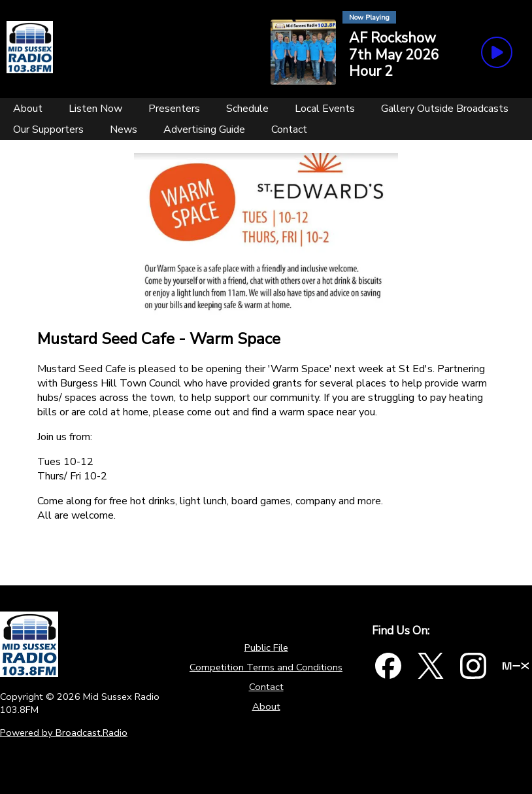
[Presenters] (174, 109)
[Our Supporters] (48, 129)
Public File (266, 647)
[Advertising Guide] (204, 129)
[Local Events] (325, 109)
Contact (266, 687)
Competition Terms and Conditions (266, 667)
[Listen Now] (95, 109)
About (266, 706)
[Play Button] (497, 52)
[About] (28, 109)
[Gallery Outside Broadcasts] (445, 109)
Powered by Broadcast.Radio (64, 733)
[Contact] (289, 129)
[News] (124, 129)
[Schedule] (247, 109)
